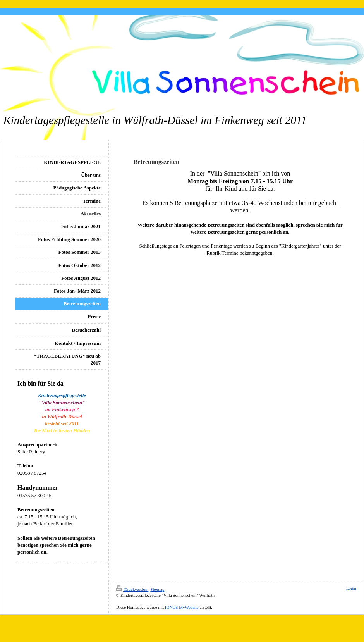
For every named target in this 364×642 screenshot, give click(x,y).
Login (351, 588)
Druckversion (132, 589)
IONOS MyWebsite (182, 607)
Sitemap (157, 589)
